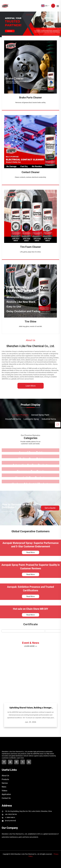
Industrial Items (49, 419)
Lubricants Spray (31, 419)
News (4, 787)
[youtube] (10, 762)
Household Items (13, 419)
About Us (5, 776)
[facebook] (4, 762)
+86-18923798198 (11, 814)
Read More (31, 552)
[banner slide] (30, 24)
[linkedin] (29, 762)
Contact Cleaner (31, 172)
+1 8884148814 (10, 817)
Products (5, 779)
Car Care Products (20, 415)
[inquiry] (58, 425)
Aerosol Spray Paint (40, 415)
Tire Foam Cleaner (30, 247)
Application (6, 794)
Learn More (31, 386)
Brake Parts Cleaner (30, 98)
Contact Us (6, 798)
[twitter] (23, 762)
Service (5, 783)
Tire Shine (30, 322)
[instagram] (16, 762)
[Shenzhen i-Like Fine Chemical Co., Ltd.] (30, 393)
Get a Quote (50, 508)
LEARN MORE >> (31, 646)
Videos (4, 791)
